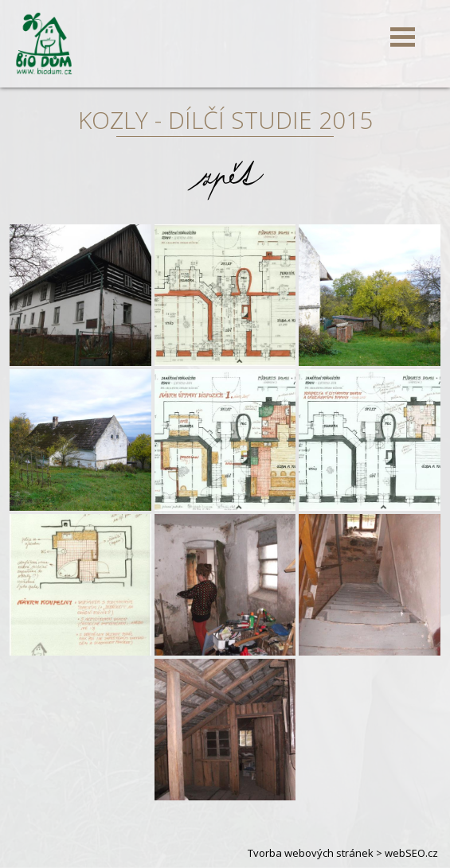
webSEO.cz (411, 853)
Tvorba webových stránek (311, 853)
